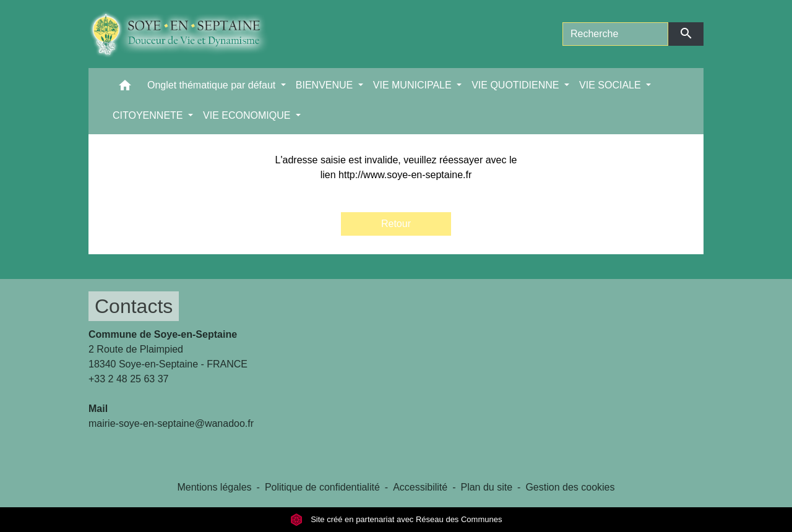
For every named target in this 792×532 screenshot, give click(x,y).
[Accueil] (188, 34)
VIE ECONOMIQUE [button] (248, 115)
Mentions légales (214, 487)
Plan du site (486, 487)
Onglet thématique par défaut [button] (213, 85)
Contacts (134, 306)
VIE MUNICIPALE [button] (414, 85)
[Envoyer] (686, 34)
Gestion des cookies (570, 487)
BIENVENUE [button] (326, 85)
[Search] (615, 34)
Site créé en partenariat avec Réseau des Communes (396, 519)
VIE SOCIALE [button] (611, 85)
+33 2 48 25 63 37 (128, 379)
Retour (396, 224)
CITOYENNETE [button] (149, 115)
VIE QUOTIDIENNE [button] (517, 85)
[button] (125, 88)
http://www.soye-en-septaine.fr (405, 175)
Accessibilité (420, 487)
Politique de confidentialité (322, 487)
